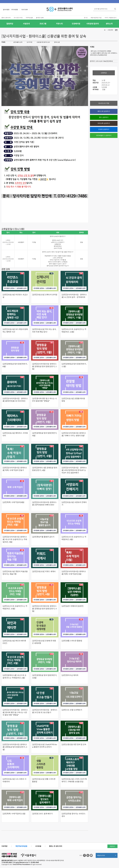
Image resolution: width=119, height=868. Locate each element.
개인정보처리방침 (21, 846)
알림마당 (10, 24)
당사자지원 (30, 42)
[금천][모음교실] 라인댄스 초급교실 (15, 296)
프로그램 (43, 24)
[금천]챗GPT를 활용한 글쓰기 (43, 537)
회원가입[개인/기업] (96, 18)
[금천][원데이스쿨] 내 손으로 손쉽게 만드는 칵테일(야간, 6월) (14, 676)
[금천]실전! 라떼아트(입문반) (73, 606)
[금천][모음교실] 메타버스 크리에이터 (15, 434)
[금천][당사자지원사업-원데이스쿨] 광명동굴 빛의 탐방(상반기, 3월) (15, 747)
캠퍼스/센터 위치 (6, 18)
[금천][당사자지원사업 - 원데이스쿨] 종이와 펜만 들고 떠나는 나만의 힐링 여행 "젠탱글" (15, 712)
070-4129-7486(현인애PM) (104, 61)
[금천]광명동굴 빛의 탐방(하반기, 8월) (15, 365)
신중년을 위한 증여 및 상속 (43, 42)
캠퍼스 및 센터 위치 (56, 846)
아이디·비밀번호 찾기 (111, 18)
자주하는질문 (29, 18)
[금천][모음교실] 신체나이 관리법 (45, 295)
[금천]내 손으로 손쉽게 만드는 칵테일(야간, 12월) (74, 330)
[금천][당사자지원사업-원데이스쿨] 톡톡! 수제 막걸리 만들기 (15, 469)
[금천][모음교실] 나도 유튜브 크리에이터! (14, 780)
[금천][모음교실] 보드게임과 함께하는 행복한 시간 (15, 330)
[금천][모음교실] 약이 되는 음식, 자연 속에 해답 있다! (44, 330)
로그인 (86, 18)
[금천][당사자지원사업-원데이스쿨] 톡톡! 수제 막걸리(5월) (74, 573)
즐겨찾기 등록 (40, 18)
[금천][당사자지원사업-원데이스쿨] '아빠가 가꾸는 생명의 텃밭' (74, 434)
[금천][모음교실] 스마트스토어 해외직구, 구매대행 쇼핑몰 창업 (74, 780)
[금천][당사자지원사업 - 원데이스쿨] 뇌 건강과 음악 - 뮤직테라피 (74, 296)
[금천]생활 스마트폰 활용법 (72, 641)
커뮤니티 (59, 24)
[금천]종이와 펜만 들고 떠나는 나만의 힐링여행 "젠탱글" (44, 400)
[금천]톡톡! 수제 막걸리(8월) (13, 502)
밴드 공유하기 (104, 117)
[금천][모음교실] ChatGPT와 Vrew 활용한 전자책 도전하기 (45, 746)
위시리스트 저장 (104, 103)
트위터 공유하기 (104, 129)
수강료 (97, 87)
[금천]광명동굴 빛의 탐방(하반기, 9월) (45, 434)
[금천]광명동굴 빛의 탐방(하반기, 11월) (74, 365)
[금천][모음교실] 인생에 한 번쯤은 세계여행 (44, 642)
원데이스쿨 (57, 42)
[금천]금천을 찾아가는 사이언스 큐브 (74, 815)
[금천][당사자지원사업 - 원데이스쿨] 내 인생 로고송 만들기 (45, 711)
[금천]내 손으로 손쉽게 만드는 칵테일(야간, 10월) (15, 607)
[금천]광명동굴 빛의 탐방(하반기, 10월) (45, 676)
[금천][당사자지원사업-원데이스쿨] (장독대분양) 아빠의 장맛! (44, 504)
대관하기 (112, 846)
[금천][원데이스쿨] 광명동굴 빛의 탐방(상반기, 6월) (45, 469)
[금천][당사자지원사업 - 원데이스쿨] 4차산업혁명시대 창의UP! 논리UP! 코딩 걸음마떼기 (74, 470)
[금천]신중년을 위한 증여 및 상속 (74, 744)
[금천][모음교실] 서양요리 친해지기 (74, 504)
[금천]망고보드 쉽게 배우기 (42, 814)
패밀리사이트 (107, 856)
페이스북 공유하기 (104, 111)
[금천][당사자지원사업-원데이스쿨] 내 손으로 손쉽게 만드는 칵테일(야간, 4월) (15, 539)
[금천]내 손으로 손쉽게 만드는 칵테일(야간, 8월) (74, 538)
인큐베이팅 (76, 24)
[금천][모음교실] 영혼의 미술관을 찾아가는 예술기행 (15, 573)
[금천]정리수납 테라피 (70, 675)
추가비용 (97, 90)
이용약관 (4, 846)
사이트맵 (38, 846)
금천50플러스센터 (18, 42)
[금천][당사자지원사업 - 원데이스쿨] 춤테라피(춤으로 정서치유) (15, 400)
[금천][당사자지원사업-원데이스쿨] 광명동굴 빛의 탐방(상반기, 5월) (44, 366)
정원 (97, 80)
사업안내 (26, 24)
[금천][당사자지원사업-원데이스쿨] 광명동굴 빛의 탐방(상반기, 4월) (44, 609)
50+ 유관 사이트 (18, 18)
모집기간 (97, 83)
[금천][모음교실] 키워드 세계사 (44, 571)
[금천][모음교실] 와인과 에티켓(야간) (14, 642)
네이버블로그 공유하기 (104, 135)
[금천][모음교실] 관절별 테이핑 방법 (73, 400)
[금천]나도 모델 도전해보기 (72, 710)
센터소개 (109, 24)
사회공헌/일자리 (93, 24)
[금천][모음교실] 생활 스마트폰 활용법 (44, 780)
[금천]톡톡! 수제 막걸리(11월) (14, 814)
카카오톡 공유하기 (104, 123)
